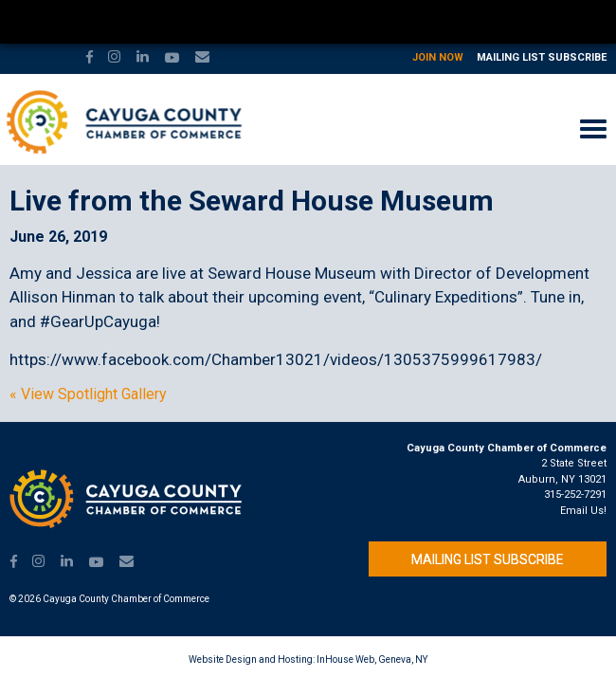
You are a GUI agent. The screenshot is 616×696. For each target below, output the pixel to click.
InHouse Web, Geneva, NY (372, 659)
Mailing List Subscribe (542, 57)
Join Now (438, 57)
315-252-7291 (575, 495)
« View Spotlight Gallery (88, 394)
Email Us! (583, 511)
